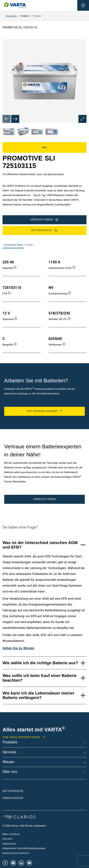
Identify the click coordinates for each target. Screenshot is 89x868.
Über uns (10, 772)
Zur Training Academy (42, 411)
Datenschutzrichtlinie (16, 853)
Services (9, 752)
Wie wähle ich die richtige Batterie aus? (40, 663)
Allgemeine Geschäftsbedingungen (24, 848)
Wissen (8, 762)
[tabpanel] (44, 303)
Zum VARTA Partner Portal (22, 737)
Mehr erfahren (11, 834)
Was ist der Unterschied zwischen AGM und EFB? (40, 545)
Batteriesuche (44, 230)
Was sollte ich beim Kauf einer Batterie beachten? (40, 678)
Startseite (11, 16)
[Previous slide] (7, 119)
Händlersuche (18, 798)
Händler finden (44, 220)
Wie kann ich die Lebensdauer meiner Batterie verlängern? (38, 695)
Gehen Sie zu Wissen (18, 648)
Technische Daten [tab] (13, 245)
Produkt (37, 16)
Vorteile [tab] (29, 245)
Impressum (9, 844)
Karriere (7, 839)
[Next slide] (15, 119)
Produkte (10, 742)
